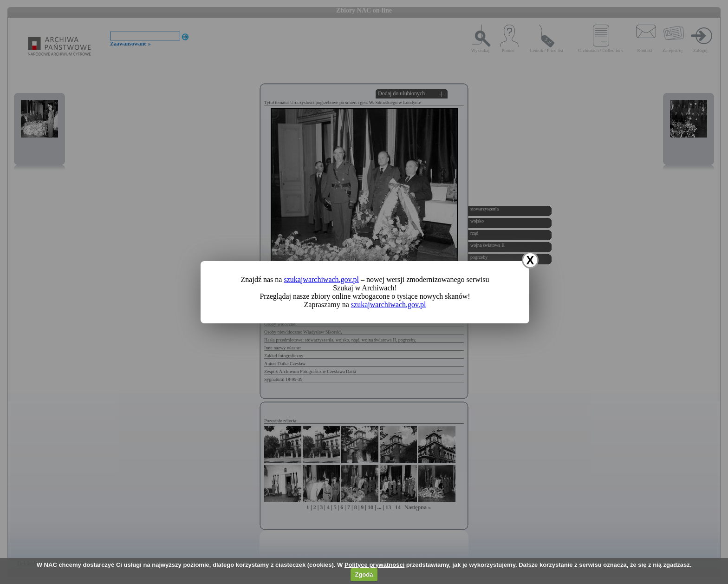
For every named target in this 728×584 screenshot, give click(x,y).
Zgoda (364, 574)
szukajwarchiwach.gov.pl (321, 279)
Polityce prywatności (374, 565)
